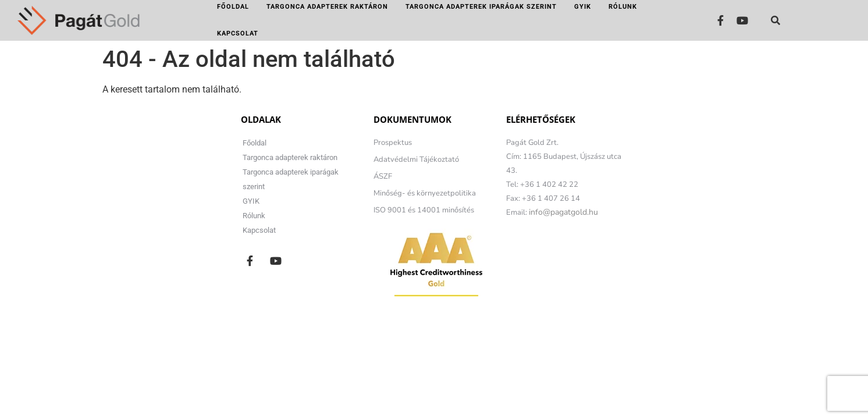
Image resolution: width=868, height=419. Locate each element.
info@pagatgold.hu (563, 212)
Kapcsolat (238, 33)
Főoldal (233, 7)
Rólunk (623, 7)
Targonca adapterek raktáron (327, 7)
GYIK (583, 7)
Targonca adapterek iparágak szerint (481, 7)
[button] (775, 20)
